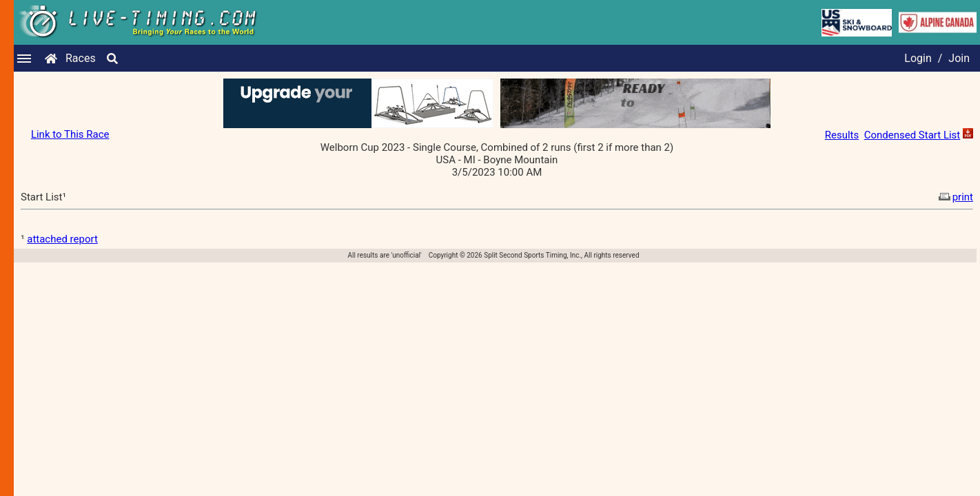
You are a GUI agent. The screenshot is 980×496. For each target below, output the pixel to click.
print (955, 197)
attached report (62, 239)
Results (842, 135)
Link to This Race (70, 134)
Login (918, 58)
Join (959, 58)
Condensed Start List (912, 135)
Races (81, 58)
